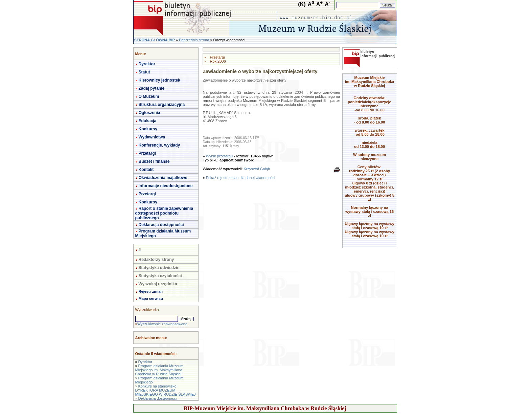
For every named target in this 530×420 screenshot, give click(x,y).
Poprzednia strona (194, 40)
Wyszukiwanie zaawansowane (162, 324)
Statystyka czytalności (160, 276)
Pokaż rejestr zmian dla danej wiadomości (241, 178)
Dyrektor (147, 64)
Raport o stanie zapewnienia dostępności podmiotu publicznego (164, 213)
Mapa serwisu (151, 299)
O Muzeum (149, 96)
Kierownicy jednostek (159, 80)
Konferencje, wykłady (159, 145)
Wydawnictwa (152, 137)
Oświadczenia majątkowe (163, 178)
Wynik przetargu (219, 156)
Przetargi (147, 153)
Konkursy (148, 129)
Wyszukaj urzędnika (158, 284)
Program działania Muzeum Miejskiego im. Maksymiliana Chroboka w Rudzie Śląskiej (159, 370)
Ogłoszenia (149, 113)
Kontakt (146, 170)
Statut (144, 72)
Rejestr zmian (151, 291)
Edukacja (148, 121)
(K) (302, 4)
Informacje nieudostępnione (166, 186)
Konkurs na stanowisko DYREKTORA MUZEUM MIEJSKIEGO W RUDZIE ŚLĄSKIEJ (166, 390)
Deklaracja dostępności (161, 225)
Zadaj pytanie (152, 88)
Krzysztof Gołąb (257, 169)
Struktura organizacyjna (162, 105)
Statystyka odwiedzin (159, 268)
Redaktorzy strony (156, 260)
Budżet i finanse (154, 161)
